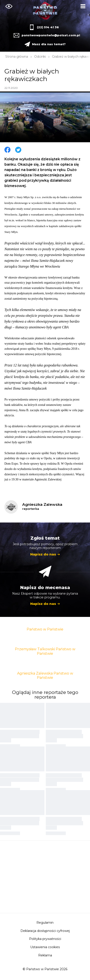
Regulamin (45, 923)
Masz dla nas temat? (49, 44)
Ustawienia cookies (45, 947)
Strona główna (17, 57)
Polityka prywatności (45, 939)
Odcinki (40, 57)
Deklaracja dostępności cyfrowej (45, 931)
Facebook (8, 150)
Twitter (18, 150)
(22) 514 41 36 (48, 27)
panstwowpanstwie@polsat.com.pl (50, 35)
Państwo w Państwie (45, 629)
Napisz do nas (43, 554)
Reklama (45, 955)
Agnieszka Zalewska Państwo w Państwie (45, 675)
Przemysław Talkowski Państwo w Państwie (45, 651)
